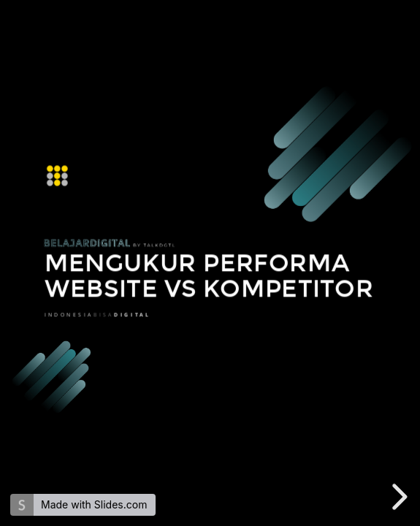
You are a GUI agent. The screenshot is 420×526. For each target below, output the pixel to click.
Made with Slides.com (94, 504)
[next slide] (397, 497)
